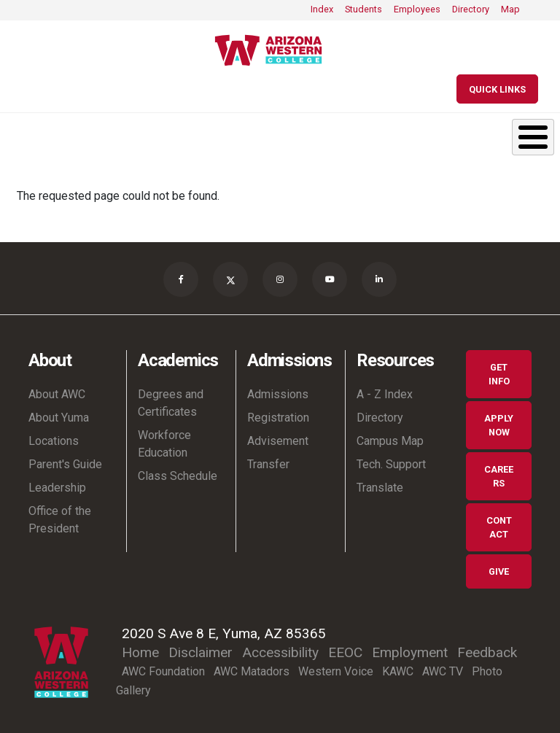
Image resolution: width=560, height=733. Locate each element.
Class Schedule (178, 476)
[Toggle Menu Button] (533, 137)
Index (322, 9)
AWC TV (443, 671)
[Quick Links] (497, 89)
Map (510, 9)
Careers (499, 476)
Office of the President (60, 520)
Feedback (487, 652)
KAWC (398, 671)
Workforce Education (164, 444)
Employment (410, 652)
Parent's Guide (65, 464)
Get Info (499, 374)
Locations (54, 441)
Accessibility (280, 652)
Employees (417, 9)
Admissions (278, 394)
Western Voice (336, 671)
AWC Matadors (252, 671)
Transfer (268, 464)
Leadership (57, 488)
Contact (499, 527)
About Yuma (59, 418)
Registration (278, 418)
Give (499, 571)
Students (363, 9)
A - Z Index (385, 394)
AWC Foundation (163, 671)
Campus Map (390, 441)
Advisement (278, 441)
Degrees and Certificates (171, 403)
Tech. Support (391, 464)
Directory (471, 9)
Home (140, 652)
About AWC (57, 394)
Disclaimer (201, 652)
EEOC (345, 652)
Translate (380, 488)
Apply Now (499, 425)
